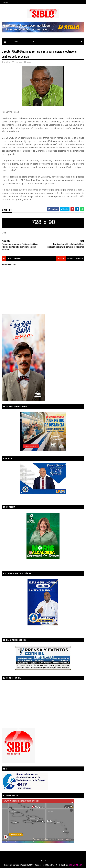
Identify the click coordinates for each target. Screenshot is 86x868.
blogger (61, 258)
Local (29, 62)
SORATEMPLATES (51, 865)
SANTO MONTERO (75, 865)
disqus (70, 258)
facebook (79, 258)
